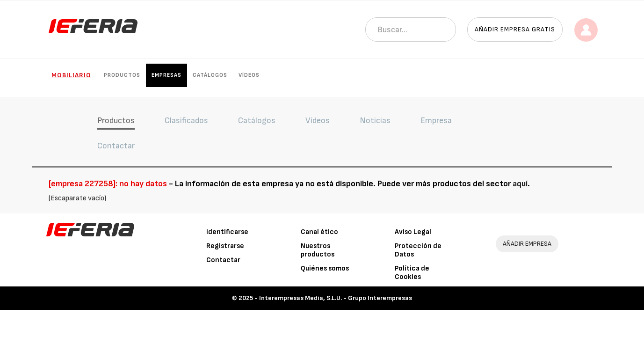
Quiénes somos (325, 268)
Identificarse (227, 232)
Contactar (223, 260)
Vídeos (249, 75)
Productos (122, 75)
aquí (520, 184)
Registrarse (225, 246)
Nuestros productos (318, 250)
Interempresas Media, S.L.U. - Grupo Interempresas (336, 298)
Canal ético (319, 232)
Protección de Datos (418, 250)
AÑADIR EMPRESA (527, 244)
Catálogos (210, 75)
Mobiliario (71, 75)
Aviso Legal (413, 232)
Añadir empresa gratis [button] (515, 29)
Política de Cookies (412, 273)
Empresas (166, 75)
